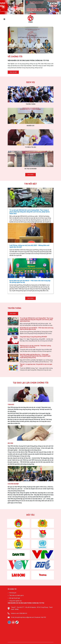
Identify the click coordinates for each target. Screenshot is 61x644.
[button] (26, 14)
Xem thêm (30, 175)
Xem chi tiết (13, 72)
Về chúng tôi (13, 593)
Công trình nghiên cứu (15, 601)
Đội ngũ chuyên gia (15, 598)
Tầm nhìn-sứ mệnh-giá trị (16, 595)
